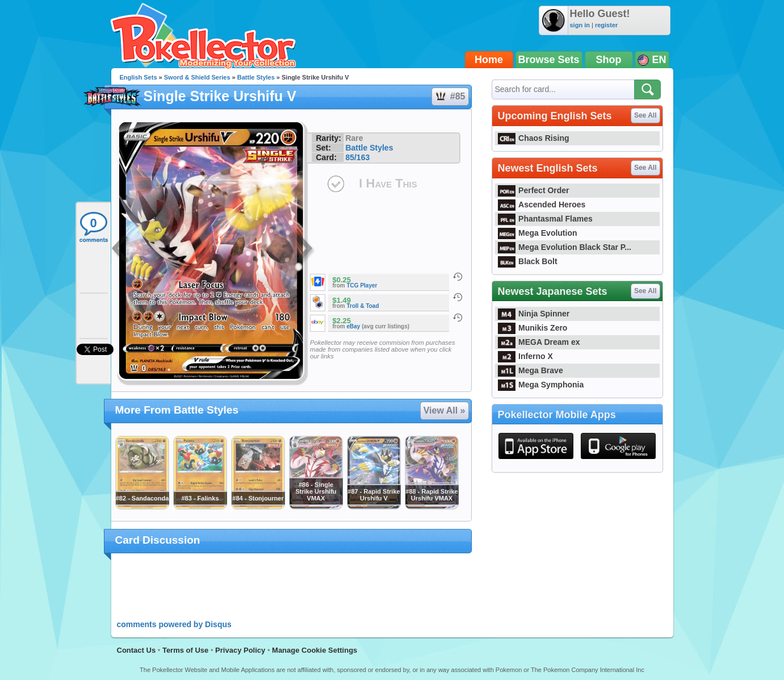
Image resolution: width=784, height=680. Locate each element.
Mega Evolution (538, 233)
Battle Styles (256, 77)
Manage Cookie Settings (315, 650)
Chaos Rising (534, 138)
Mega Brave (531, 370)
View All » (445, 410)
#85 (450, 97)
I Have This (388, 183)
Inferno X (525, 356)
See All (645, 115)
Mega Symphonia (541, 385)
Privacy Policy (240, 650)
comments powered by (174, 624)
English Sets (139, 77)
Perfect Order (534, 190)
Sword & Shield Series (197, 77)
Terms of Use (185, 650)
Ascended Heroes (542, 205)
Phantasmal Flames (545, 219)
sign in (580, 25)
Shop (609, 60)
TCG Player (362, 285)
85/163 (357, 157)
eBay (354, 326)
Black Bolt (528, 261)
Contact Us (137, 650)
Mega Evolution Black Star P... (565, 247)
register (606, 25)
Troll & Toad (363, 306)
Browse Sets (549, 60)
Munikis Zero (533, 328)
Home (489, 60)
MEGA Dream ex (539, 342)
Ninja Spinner (534, 314)
